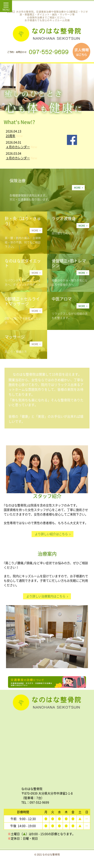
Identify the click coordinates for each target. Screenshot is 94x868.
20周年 (11, 136)
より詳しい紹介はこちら (53, 534)
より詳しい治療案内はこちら (47, 596)
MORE (78, 188)
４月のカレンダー (18, 147)
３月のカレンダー (18, 158)
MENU (6, 8)
